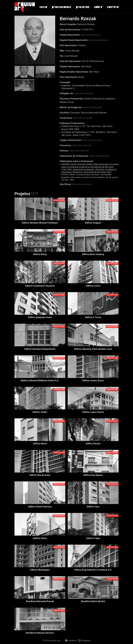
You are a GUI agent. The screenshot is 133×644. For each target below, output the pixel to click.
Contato (113, 7)
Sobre (98, 7)
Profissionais (61, 7)
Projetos (83, 7)
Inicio (43, 7)
